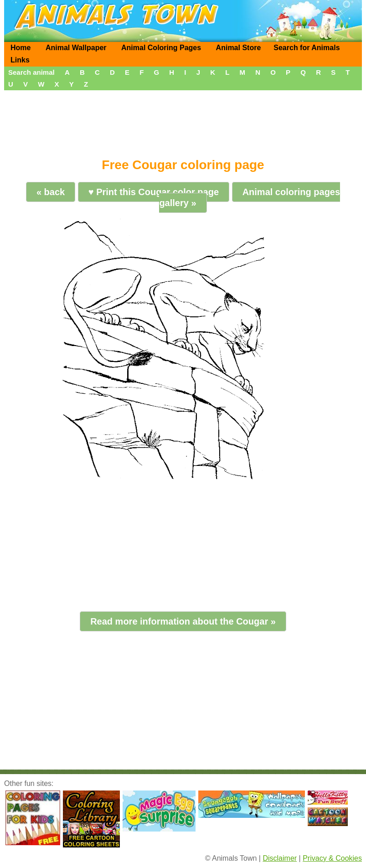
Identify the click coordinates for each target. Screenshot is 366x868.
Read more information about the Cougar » (183, 621)
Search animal (31, 72)
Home (21, 48)
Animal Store (239, 48)
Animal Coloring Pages (161, 48)
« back (51, 192)
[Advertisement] (183, 121)
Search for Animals (307, 48)
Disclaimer (280, 858)
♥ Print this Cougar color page (154, 192)
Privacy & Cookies (332, 858)
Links (20, 60)
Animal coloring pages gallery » (250, 197)
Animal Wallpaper (76, 48)
